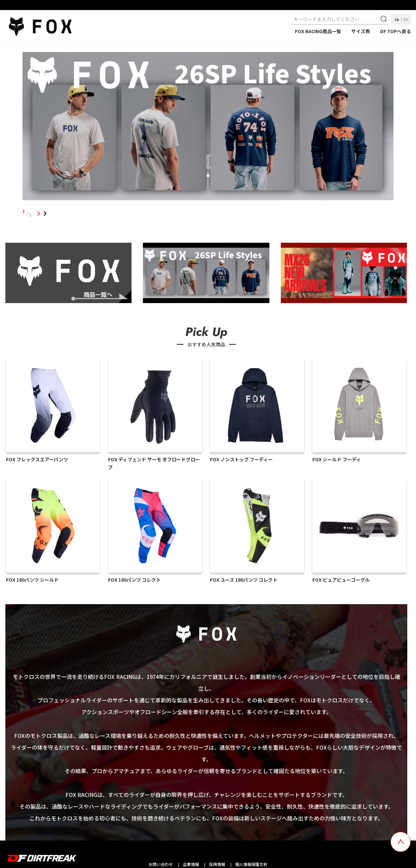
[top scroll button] (401, 842)
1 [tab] (38, 214)
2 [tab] (45, 214)
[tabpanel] (208, 127)
